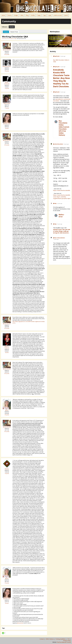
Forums (9, 15)
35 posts (7, 71)
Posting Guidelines (61, 639)
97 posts (7, 415)
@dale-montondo (7, 83)
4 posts (7, 352)
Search (66, 15)
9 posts (7, 128)
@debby (7, 469)
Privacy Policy (67, 641)
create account (58, 15)
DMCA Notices (50, 639)
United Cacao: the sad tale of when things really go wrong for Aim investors (62, 231)
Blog (27, 15)
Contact (42, 639)
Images (16, 15)
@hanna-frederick (7, 347)
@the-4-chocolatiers (59, 238)
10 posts (7, 88)
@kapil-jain (56, 56)
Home (3, 15)
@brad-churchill (7, 50)
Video (22, 15)
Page (15, 38)
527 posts (7, 54)
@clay (55, 203)
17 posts (7, 108)
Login (50, 15)
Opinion (12, 38)
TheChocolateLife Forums (64, 642)
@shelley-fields (7, 124)
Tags (44, 15)
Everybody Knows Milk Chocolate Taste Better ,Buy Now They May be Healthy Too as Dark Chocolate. (61, 78)
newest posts (14, 32)
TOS (69, 639)
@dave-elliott (7, 103)
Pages (39, 15)
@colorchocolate (58, 144)
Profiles (33, 15)
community (4, 38)
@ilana (7, 410)
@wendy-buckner (7, 66)
